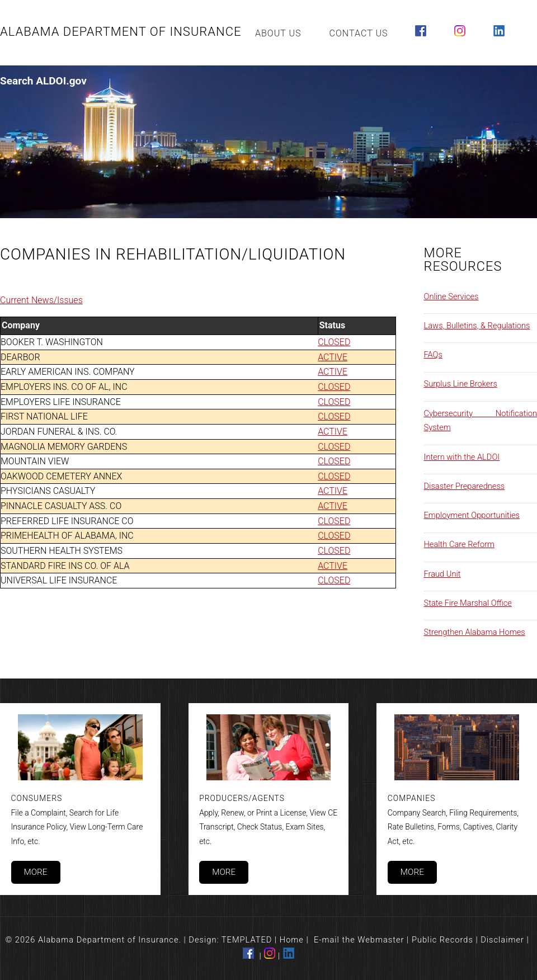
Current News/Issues (41, 300)
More (35, 872)
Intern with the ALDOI (462, 457)
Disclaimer (502, 940)
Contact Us (359, 33)
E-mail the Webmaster (359, 940)
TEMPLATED (247, 940)
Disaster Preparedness (465, 486)
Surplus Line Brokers (461, 384)
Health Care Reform (460, 544)
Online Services (451, 296)
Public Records (442, 940)
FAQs (433, 355)
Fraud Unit (442, 574)
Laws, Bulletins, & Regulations (477, 326)
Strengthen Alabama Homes (475, 632)
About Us (278, 33)
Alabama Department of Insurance (121, 32)
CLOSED (334, 342)
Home (292, 940)
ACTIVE (333, 357)
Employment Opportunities (472, 515)
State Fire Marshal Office (468, 603)
